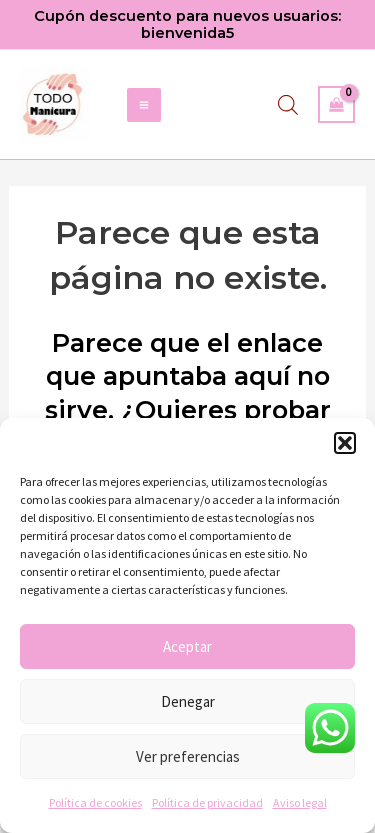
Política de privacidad (207, 802)
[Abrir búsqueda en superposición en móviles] (288, 105)
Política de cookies (95, 802)
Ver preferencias (188, 756)
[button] (345, 443)
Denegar (188, 701)
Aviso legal (300, 802)
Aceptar (187, 646)
